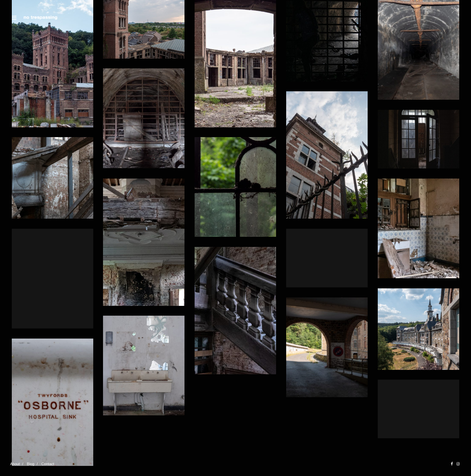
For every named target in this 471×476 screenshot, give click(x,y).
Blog (31, 464)
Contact (48, 464)
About (15, 464)
